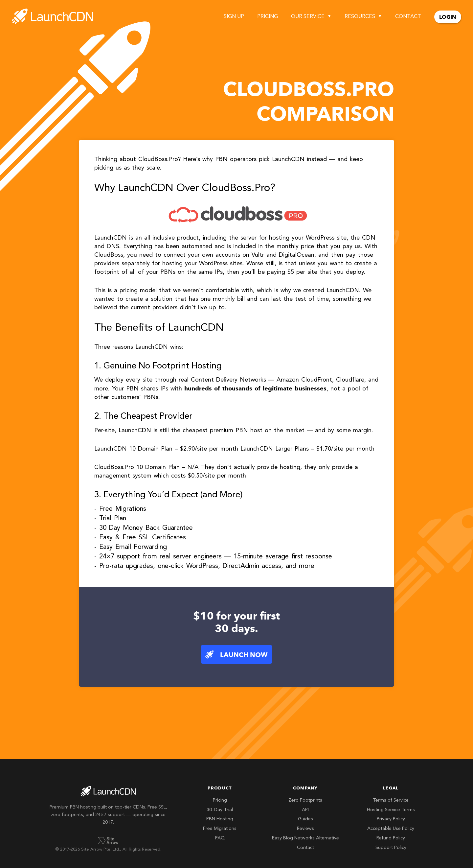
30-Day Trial (220, 810)
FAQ (220, 838)
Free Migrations (220, 829)
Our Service (308, 17)
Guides (305, 819)
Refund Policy (391, 838)
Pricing (268, 17)
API (305, 810)
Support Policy (391, 848)
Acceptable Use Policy (391, 829)
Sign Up (234, 17)
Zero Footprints (305, 800)
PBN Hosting (220, 819)
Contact (408, 17)
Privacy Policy (391, 819)
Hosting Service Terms (391, 810)
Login (448, 17)
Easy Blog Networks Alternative (305, 838)
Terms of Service (391, 800)
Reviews (305, 829)
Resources (360, 17)
